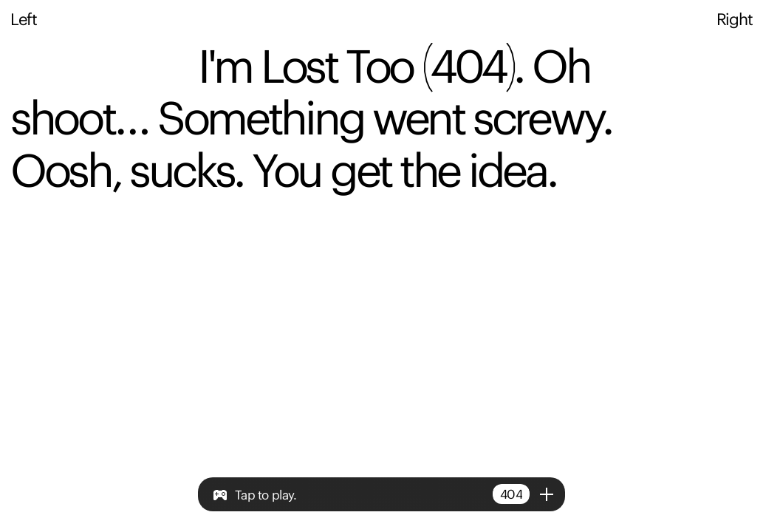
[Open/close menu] (547, 494)
